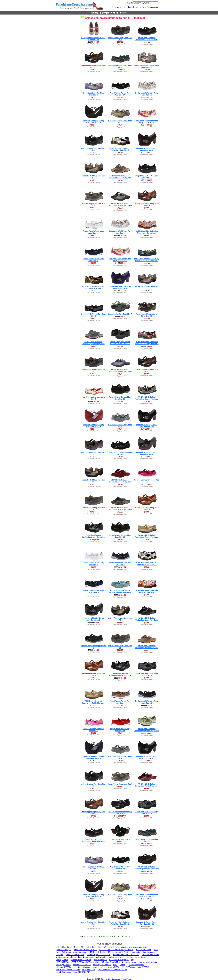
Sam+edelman (100, 960)
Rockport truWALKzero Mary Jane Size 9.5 (147, 94)
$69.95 (120, 346)
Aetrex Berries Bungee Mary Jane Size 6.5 (120, 536)
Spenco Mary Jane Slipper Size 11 (147, 481)
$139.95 (93, 180)
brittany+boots (62, 960)
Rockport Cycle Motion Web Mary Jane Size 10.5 (147, 896)
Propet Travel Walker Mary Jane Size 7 (93, 564)
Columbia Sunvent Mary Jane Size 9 (120, 426)
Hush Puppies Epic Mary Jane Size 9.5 (93, 66)
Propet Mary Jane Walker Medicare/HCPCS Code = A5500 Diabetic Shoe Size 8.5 (120, 344)
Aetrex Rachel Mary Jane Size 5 (147, 287)
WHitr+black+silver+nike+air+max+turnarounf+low (126, 947)
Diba (76, 947)
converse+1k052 (112, 967)
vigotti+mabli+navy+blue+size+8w (113, 970)
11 (104, 936)
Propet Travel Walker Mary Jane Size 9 (120, 702)
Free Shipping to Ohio (93, 44)
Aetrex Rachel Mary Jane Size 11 (93, 481)
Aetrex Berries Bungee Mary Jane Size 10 (120, 398)
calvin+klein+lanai (64, 947)
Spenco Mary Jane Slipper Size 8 (93, 647)
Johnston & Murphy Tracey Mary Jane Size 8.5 (93, 757)
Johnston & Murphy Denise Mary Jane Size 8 (147, 149)
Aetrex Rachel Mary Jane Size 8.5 (93, 177)
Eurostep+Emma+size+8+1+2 (126, 955)
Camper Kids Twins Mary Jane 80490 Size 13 (93, 39)
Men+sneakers (89, 970)
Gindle (122, 965)
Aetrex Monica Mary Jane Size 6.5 (120, 647)
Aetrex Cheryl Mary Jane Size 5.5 (93, 205)
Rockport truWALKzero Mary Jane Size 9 (120, 564)
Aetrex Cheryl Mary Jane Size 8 (120, 784)
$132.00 (120, 842)
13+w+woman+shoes (75, 955)
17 (120, 936)
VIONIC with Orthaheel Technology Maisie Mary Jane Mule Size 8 (120, 371)
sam (115, 965)
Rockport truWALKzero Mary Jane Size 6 (120, 232)
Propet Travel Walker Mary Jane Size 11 (93, 232)
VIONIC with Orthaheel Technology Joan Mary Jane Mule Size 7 (120, 178)
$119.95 (147, 42)
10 (101, 936)
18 (123, 936)
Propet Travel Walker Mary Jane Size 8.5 (120, 94)
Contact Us (153, 7)
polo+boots (101, 957)
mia (58, 952)
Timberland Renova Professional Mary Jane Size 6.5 (120, 675)
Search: (130, 3)
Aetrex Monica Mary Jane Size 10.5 (120, 39)
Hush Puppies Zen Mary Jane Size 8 (93, 398)
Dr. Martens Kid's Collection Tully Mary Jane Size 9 (147, 591)
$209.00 (147, 263)
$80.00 (93, 318)
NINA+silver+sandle (82, 965)
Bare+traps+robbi (144, 950)
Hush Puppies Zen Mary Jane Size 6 (120, 66)
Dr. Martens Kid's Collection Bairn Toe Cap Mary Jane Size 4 (147, 344)
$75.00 (120, 125)
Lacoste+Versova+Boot (81, 960)
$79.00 (93, 70)
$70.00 (120, 457)
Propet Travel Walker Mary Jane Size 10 (93, 260)
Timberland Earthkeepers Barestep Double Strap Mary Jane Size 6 (120, 592)
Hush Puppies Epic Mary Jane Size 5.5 (147, 205)
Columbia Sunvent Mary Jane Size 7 (120, 122)
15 (115, 936)
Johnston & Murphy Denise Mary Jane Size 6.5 (147, 757)
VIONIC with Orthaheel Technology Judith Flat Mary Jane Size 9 (93, 841)
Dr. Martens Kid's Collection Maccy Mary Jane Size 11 (147, 564)
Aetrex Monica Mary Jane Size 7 (93, 370)
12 (107, 936)
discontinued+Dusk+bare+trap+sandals (116, 950)
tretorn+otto (135, 952)
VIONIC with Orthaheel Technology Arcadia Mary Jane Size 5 (147, 869)
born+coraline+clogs (148, 962)
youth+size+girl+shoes (66, 957)
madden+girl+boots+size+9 (99, 955)
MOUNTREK (143, 967)
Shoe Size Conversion (137, 7)
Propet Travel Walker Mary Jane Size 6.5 (93, 591)
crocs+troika (141, 957)
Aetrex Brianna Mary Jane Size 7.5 (93, 923)
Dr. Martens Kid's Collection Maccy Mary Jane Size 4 (147, 232)
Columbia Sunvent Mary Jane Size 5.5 (120, 757)
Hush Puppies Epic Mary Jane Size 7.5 (93, 813)
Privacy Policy (126, 979)
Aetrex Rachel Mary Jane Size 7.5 (120, 619)
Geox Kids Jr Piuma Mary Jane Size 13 (120, 453)
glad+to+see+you (64, 950)
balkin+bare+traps (116, 957)
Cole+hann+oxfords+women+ (75, 952)
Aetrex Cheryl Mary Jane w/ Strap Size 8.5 (147, 315)
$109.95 (120, 42)
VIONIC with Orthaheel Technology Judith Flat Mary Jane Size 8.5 (147, 399)
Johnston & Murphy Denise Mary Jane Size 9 (120, 287)
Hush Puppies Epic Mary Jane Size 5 (93, 674)
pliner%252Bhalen (136, 965)
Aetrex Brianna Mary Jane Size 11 (93, 785)
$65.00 (120, 153)
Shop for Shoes (118, 7)
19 (126, 936)
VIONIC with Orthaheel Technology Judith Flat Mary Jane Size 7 (147, 40)
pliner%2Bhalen (84, 967)
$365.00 (147, 70)
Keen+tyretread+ (63, 965)
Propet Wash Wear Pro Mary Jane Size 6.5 (147, 177)
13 (109, 936)
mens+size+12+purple (119, 960)
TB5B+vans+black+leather (85, 950)
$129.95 (93, 153)
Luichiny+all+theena (102, 965)
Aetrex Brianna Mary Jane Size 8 (93, 453)
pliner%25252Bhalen (65, 967)
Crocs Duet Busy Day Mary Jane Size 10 (93, 868)
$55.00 (120, 97)
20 (129, 936)
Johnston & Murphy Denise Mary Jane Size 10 (147, 426)
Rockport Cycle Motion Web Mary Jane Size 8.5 (147, 122)
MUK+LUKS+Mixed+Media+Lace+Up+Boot (109, 952)
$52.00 (93, 97)
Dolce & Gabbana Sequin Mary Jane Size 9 (120, 813)
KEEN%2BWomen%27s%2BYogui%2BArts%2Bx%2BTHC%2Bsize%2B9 (88, 962)
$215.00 (93, 125)
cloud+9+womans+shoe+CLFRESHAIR (73, 972)
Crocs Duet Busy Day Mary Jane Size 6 (93, 94)
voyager (60, 955)
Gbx (83, 947)
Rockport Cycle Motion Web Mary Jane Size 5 (120, 260)
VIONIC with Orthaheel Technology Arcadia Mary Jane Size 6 (147, 731)
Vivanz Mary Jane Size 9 (120, 839)
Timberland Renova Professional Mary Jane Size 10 (93, 537)
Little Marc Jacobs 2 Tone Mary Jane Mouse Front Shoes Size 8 (147, 261)
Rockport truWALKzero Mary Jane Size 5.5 (147, 702)
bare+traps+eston (86, 957)
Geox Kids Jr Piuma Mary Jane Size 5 (93, 315)
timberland (98, 967)
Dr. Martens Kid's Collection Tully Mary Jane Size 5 (120, 149)
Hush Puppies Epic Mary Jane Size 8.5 (147, 509)
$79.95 (120, 208)
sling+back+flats (94, 947)
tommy (130, 957)
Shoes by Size (106, 979)
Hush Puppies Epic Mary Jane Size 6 (147, 370)
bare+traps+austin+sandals (68, 970)
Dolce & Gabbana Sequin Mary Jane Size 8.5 (147, 66)
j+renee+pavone (129, 962)
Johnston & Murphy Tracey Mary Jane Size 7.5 (93, 122)
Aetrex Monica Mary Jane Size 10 (93, 509)
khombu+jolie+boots (150, 955)
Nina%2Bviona (128, 967)
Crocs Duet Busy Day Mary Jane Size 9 (93, 730)
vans (156, 950)
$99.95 (120, 181)
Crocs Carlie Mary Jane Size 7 (120, 314)
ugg (133, 960)
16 (118, 936)
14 (112, 936)
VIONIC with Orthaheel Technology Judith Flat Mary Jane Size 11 (147, 537)
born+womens (149, 952)
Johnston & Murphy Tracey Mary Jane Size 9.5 (93, 896)
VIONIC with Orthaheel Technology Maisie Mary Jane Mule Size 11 (120, 205)
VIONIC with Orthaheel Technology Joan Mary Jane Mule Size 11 (93, 344)
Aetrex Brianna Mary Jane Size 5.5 (93, 149)
